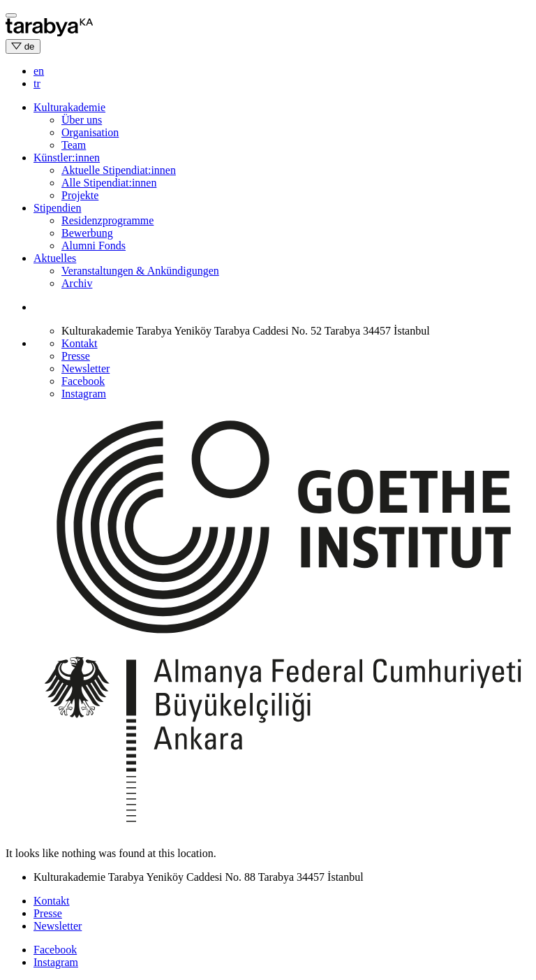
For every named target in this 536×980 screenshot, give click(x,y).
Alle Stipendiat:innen (109, 183)
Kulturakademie (69, 107)
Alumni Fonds (94, 246)
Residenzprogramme (107, 220)
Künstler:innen (67, 158)
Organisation (90, 132)
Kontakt (80, 343)
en (39, 71)
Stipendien (57, 208)
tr (37, 83)
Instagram (84, 394)
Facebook (83, 381)
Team (74, 145)
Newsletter (85, 368)
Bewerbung (87, 233)
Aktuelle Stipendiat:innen (119, 170)
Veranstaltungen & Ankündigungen (140, 271)
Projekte (80, 195)
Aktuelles (55, 258)
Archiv (77, 283)
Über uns (82, 120)
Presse (76, 356)
